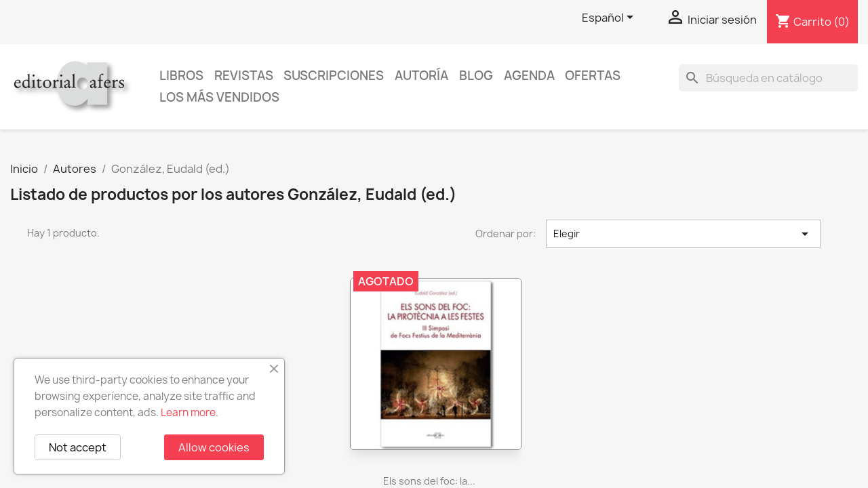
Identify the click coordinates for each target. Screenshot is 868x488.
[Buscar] (768, 78)
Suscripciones (334, 76)
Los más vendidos (219, 97)
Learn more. (190, 412)
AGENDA (529, 76)
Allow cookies (214, 447)
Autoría (421, 76)
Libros (181, 76)
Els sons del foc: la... (429, 481)
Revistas (244, 76)
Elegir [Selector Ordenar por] (683, 234)
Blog (476, 76)
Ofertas (593, 76)
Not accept (78, 447)
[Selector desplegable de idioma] (610, 18)
